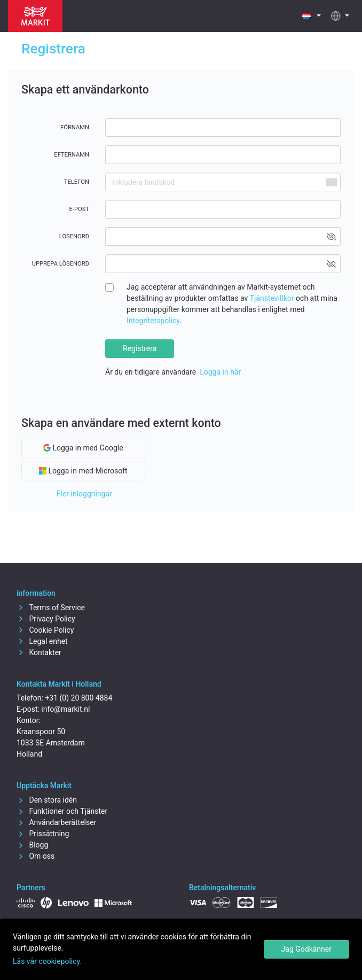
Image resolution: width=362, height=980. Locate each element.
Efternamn (72, 155)
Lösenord (74, 236)
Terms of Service (51, 608)
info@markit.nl (65, 709)
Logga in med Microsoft (83, 471)
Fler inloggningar (84, 494)
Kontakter (39, 652)
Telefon (77, 182)
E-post (79, 209)
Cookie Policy (45, 630)
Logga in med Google (83, 448)
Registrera (140, 348)
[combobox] (331, 182)
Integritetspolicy (153, 321)
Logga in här (220, 372)
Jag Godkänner (306, 949)
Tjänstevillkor (272, 298)
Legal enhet (42, 641)
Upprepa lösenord (61, 264)
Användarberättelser (56, 822)
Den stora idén (47, 800)
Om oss (36, 856)
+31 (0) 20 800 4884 (78, 698)
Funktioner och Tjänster (62, 811)
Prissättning (43, 834)
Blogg (32, 845)
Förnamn (75, 127)
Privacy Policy (46, 619)
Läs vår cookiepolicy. (47, 961)
